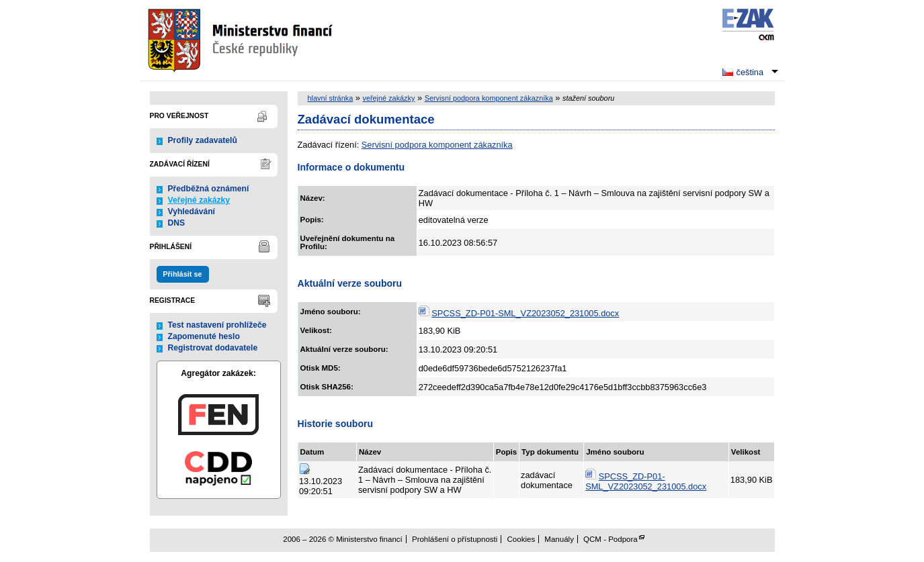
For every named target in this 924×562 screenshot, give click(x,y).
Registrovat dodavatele (213, 348)
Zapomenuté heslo (204, 336)
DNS (177, 223)
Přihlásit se (182, 274)
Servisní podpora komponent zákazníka (489, 98)
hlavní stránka (331, 98)
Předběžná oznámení (209, 189)
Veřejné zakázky (199, 200)
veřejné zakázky (388, 98)
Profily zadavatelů (203, 140)
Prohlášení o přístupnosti (455, 539)
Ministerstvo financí (242, 40)
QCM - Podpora (611, 539)
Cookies (521, 539)
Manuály (559, 539)
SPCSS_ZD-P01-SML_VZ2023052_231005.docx (525, 313)
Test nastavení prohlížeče (217, 325)
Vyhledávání (192, 212)
